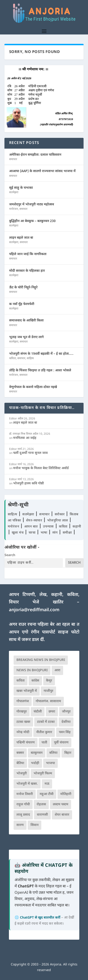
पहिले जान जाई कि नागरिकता (28, 254)
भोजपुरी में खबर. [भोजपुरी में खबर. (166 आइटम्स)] (27, 784)
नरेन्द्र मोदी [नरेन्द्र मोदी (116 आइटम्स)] (23, 732)
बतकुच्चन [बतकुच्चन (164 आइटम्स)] (37, 753)
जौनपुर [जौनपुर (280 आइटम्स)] (66, 712)
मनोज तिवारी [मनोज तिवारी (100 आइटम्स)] (25, 794)
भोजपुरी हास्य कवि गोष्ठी (29, 484)
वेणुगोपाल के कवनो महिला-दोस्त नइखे (33, 387)
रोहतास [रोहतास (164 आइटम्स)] (41, 805)
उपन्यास (48, 527)
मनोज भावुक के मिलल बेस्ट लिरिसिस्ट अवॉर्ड (41, 468)
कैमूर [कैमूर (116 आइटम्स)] (49, 681)
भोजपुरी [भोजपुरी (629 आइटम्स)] (22, 774)
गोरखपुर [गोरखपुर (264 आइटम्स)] (22, 712)
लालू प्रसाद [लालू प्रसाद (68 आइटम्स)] (23, 815)
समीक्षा (68, 533)
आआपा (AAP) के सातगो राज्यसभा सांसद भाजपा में (42, 171)
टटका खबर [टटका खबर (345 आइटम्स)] (23, 722)
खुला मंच (18, 533)
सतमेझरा (14, 192)
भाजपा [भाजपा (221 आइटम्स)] (50, 763)
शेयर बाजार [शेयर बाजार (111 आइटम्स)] (62, 815)
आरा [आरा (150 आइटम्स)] (57, 670)
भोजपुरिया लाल (58, 521)
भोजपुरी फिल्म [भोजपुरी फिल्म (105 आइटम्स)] (43, 774)
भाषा (45, 533)
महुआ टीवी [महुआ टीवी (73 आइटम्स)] (47, 794)
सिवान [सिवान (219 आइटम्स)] (34, 825)
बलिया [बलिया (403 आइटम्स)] (53, 753)
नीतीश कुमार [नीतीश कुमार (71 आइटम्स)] (44, 732)
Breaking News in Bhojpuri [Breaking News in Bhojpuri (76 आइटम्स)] (41, 660)
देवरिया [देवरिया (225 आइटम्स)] (66, 722)
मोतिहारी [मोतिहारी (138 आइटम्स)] (66, 794)
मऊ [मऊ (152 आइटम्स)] (47, 784)
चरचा (33, 533)
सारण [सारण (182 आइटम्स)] (20, 825)
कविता (13, 358)
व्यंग (55, 533)
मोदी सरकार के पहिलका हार (27, 271)
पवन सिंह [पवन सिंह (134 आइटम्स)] (65, 732)
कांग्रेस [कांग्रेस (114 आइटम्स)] (35, 681)
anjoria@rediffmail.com (34, 610)
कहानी (77, 527)
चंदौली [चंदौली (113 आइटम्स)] (38, 712)
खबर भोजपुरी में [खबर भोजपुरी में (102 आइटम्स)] (27, 691)
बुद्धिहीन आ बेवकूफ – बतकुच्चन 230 (32, 221)
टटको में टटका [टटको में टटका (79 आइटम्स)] (46, 722)
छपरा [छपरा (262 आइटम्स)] (52, 712)
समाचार (13, 159)
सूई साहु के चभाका (21, 188)
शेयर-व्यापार (35, 521)
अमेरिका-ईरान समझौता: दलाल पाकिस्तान (35, 155)
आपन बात (31, 527)
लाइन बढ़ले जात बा (21, 238)
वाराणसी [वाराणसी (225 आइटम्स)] (42, 815)
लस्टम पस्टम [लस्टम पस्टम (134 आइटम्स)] (61, 805)
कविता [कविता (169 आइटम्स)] (21, 681)
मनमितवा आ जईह (25, 438)
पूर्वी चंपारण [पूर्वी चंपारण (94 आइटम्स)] (61, 743)
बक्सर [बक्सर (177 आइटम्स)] (20, 753)
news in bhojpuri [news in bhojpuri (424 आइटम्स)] (32, 670)
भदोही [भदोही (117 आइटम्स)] (35, 763)
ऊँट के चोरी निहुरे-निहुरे (23, 288)
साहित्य (30, 358)
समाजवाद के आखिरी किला (26, 321)
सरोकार (60, 514)
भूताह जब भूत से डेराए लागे (26, 337)
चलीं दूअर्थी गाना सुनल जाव (30, 453)
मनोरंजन (14, 209)
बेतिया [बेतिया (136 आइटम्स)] (20, 763)
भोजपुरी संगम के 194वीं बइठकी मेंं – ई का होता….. (41, 354)
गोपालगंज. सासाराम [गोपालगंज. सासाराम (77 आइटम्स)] (48, 701)
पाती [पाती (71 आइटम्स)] (44, 743)
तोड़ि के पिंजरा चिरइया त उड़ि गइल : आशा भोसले (40, 371)
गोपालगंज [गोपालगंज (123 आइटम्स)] (23, 701)
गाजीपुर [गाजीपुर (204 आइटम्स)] (48, 691)
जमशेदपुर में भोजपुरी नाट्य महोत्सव (32, 205)
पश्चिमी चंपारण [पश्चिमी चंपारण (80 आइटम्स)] (26, 743)
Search (10, 555)
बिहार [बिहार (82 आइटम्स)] (68, 753)
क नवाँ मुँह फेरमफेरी (22, 304)
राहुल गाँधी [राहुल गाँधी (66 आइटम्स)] (23, 805)
